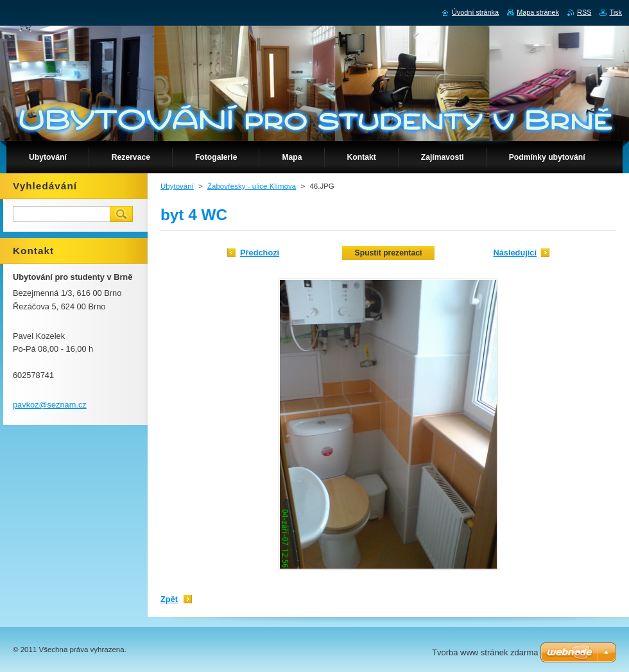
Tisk (616, 12)
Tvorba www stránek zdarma (485, 652)
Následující (515, 253)
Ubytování (177, 186)
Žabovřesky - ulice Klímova (252, 186)
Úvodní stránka (475, 12)
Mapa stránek (538, 12)
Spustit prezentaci (389, 253)
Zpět (169, 599)
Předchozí (260, 253)
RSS (584, 12)
